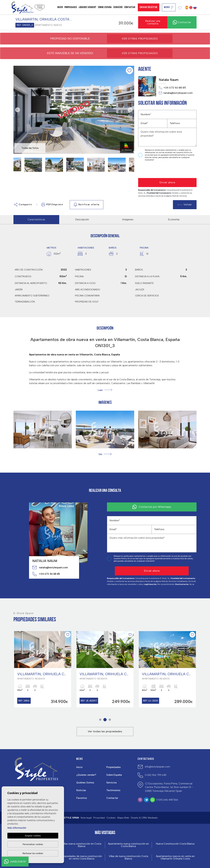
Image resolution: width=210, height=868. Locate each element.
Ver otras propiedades (140, 39)
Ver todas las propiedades (105, 731)
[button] (105, 454)
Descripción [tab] (82, 219)
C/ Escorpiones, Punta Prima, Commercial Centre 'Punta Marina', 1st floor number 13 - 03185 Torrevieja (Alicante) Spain (169, 787)
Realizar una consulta (153, 22)
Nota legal (86, 818)
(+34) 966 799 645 (156, 775)
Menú (169, 7)
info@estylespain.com (157, 767)
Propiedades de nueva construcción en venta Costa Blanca (82, 858)
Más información (17, 828)
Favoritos (82, 798)
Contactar (130, 7)
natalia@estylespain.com (176, 93)
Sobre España (105, 7)
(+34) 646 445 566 (167, 800)
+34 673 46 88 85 (172, 88)
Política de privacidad (130, 559)
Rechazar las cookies (33, 853)
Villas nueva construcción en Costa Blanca (82, 845)
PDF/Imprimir (52, 205)
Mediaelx (153, 818)
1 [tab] (100, 720)
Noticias (81, 790)
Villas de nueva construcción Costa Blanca (128, 858)
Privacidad (99, 818)
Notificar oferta (87, 205)
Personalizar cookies (33, 844)
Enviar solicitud (149, 7)
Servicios (118, 7)
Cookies (111, 818)
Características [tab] (36, 219)
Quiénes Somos (85, 783)
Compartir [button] (23, 205)
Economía (174, 219)
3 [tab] (110, 720)
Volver (185, 205)
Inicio (60, 7)
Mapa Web (123, 818)
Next (131, 110)
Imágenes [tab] (128, 219)
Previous (17, 110)
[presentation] (156, 170)
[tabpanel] (43, 669)
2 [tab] (105, 720)
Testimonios (113, 790)
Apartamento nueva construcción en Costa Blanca (128, 845)
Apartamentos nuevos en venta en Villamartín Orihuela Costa (175, 858)
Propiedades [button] (71, 7)
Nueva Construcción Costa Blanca (175, 844)
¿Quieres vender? (88, 7)
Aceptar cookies (33, 836)
